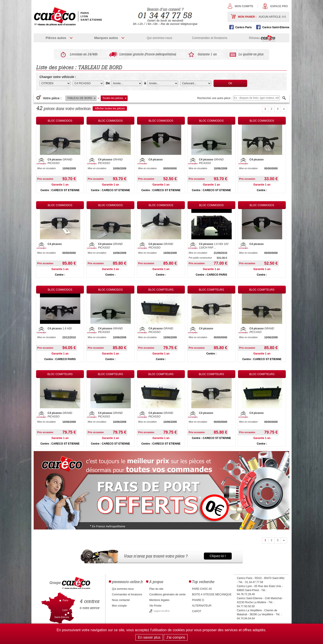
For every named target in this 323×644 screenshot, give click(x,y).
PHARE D (198, 600)
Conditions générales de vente (167, 594)
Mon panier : (262, 17)
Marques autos (106, 38)
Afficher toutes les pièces (110, 108)
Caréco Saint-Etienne (276, 27)
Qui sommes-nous (159, 38)
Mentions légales (159, 600)
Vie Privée (155, 606)
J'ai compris (176, 637)
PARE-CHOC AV (202, 589)
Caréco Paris (243, 27)
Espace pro (279, 6)
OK (230, 83)
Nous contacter (121, 600)
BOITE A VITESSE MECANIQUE (212, 594)
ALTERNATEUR (202, 606)
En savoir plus (149, 637)
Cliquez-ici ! (218, 556)
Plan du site (156, 589)
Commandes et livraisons (210, 38)
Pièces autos (56, 38)
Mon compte (244, 6)
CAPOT (197, 611)
